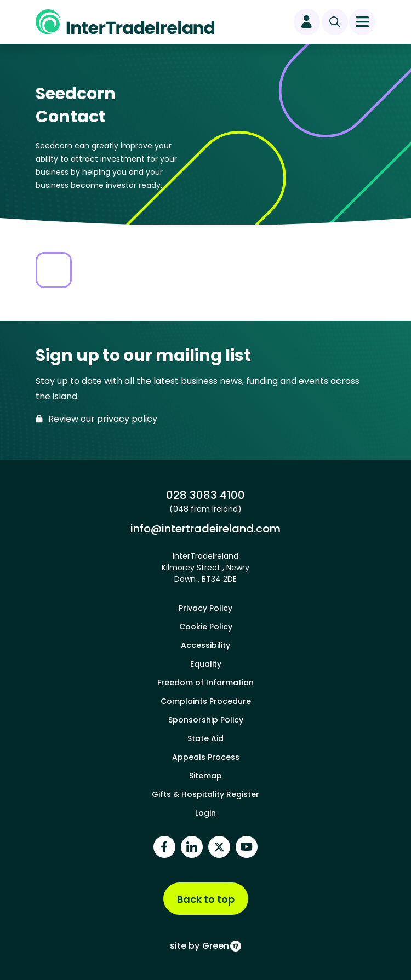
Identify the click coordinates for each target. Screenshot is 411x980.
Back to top (206, 899)
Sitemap (206, 776)
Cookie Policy (206, 627)
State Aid (206, 738)
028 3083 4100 (205, 495)
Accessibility (206, 645)
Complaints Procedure (206, 701)
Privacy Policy (206, 608)
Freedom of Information (206, 683)
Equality (206, 664)
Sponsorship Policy (206, 720)
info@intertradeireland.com (205, 528)
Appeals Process (206, 757)
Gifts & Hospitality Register (206, 794)
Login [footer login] (206, 813)
